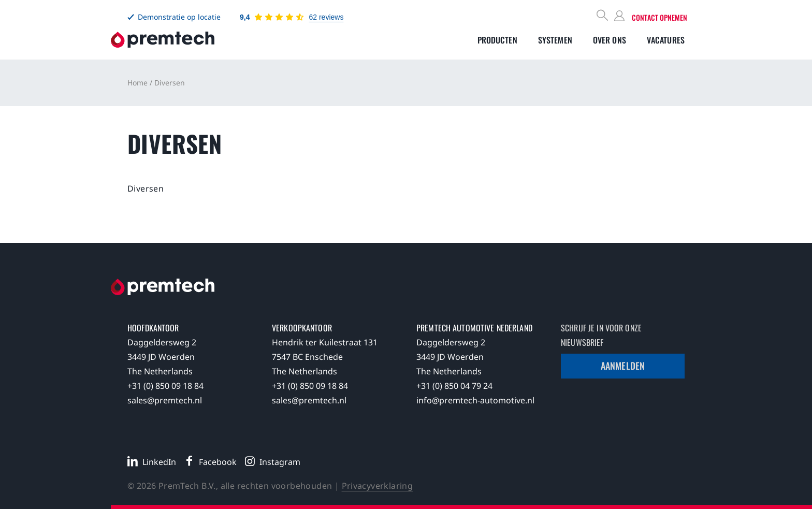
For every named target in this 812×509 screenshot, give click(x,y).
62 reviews (326, 17)
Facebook (218, 462)
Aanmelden (623, 366)
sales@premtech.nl (165, 400)
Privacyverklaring (378, 486)
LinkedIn (159, 462)
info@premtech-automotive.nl (475, 400)
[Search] (603, 16)
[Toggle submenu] (497, 40)
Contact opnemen (659, 17)
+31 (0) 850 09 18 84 (165, 386)
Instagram (280, 462)
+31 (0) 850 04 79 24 (454, 386)
